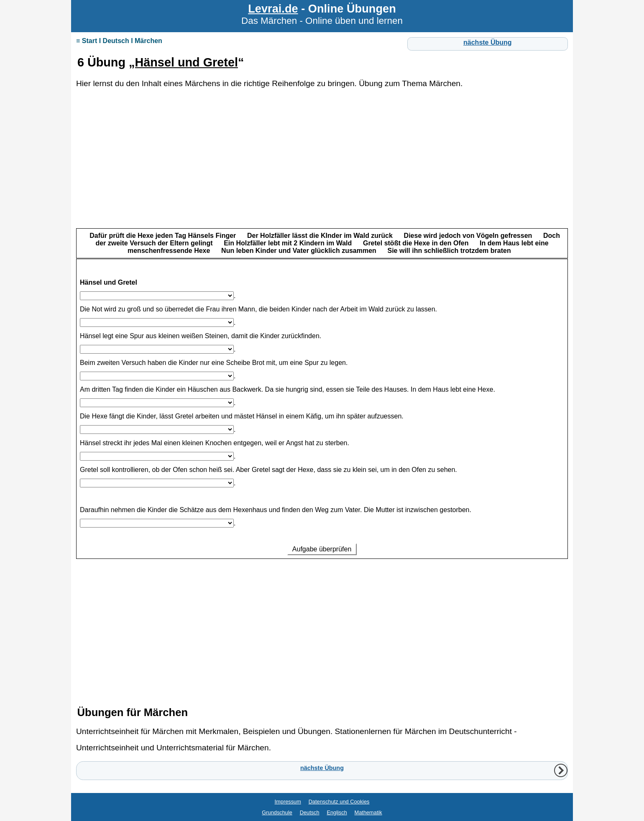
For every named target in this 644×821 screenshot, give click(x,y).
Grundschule (277, 812)
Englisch (337, 812)
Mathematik (368, 812)
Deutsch (310, 812)
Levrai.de (273, 9)
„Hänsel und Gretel (183, 62)
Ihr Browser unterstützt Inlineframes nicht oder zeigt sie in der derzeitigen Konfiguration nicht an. (322, 458)
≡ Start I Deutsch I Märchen (119, 41)
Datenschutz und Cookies (339, 802)
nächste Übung (488, 42)
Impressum (288, 802)
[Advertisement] (322, 167)
